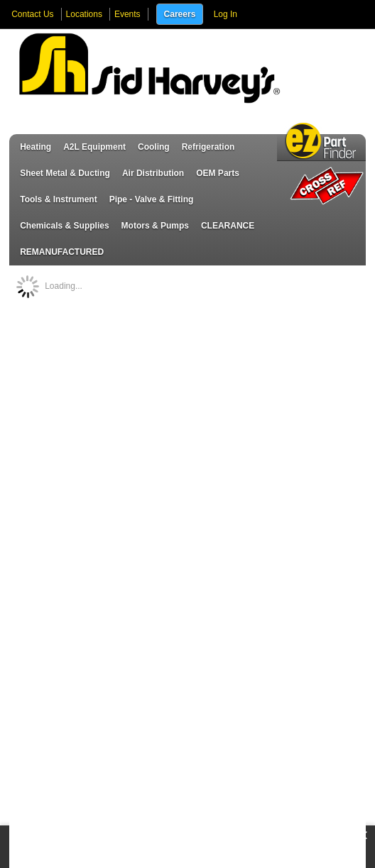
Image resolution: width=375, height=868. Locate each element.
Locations (84, 14)
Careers (180, 14)
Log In (225, 14)
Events (127, 14)
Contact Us (32, 14)
